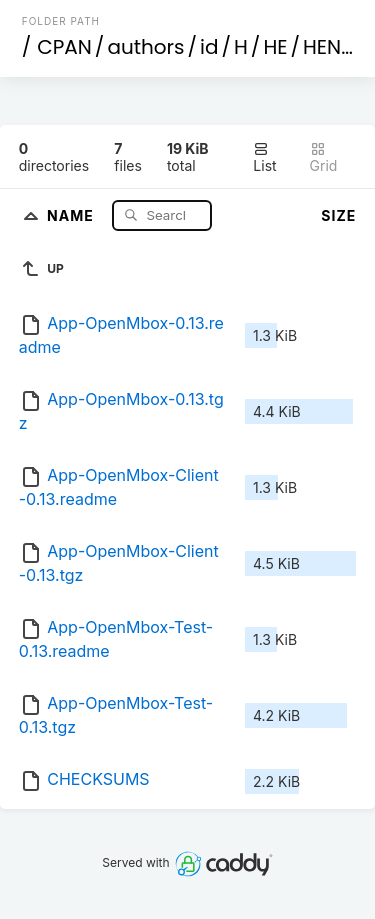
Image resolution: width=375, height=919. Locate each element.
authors (145, 47)
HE (275, 47)
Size (338, 215)
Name (72, 214)
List (264, 157)
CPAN (64, 47)
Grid (324, 157)
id (209, 47)
